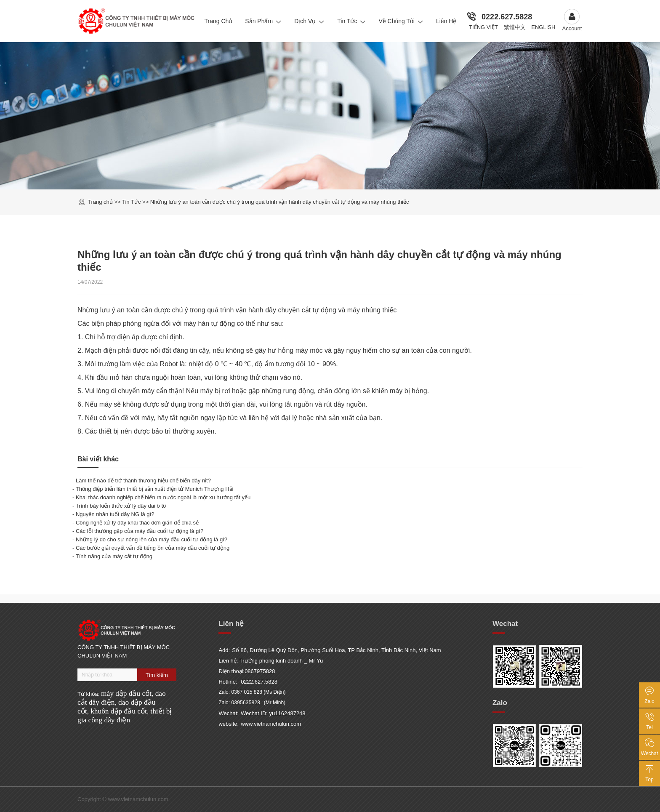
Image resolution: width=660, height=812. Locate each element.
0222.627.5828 (507, 17)
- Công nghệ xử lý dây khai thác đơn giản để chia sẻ (136, 523)
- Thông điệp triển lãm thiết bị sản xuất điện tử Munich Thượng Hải (153, 489)
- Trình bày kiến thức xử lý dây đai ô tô (119, 506)
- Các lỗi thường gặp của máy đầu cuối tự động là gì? (138, 531)
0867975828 (260, 671)
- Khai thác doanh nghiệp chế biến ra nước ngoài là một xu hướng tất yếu (161, 497)
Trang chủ (100, 202)
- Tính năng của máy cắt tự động (112, 556)
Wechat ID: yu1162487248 (273, 713)
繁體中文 (515, 27)
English (543, 27)
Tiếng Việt (483, 27)
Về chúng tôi (401, 21)
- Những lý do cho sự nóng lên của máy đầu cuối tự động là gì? (150, 539)
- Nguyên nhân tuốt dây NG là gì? (113, 514)
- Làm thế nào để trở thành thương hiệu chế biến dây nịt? (142, 481)
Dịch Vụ (309, 21)
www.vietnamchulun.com (271, 724)
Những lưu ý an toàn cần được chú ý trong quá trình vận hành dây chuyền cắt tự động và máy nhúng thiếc (280, 202)
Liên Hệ (446, 21)
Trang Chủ (218, 21)
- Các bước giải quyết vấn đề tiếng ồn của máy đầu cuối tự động (151, 548)
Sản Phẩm (263, 21)
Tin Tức (351, 21)
